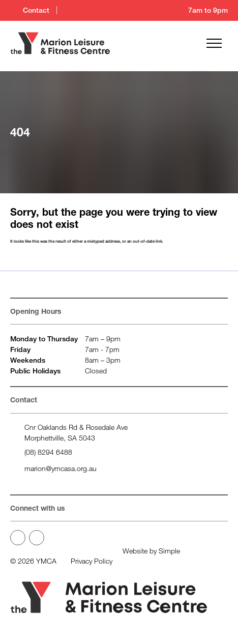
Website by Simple (151, 551)
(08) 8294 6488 (48, 452)
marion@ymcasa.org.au (61, 468)
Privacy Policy (92, 561)
